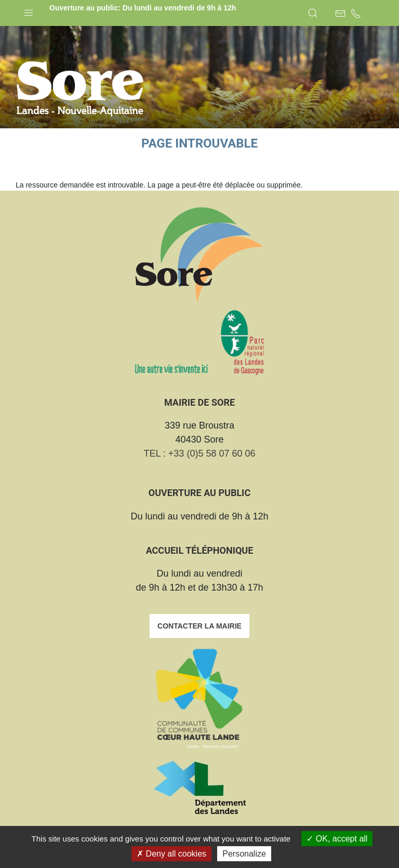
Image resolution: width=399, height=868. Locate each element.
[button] (29, 10)
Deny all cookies (171, 854)
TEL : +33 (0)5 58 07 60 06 (200, 453)
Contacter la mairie (199, 626)
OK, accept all (337, 839)
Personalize (244, 854)
